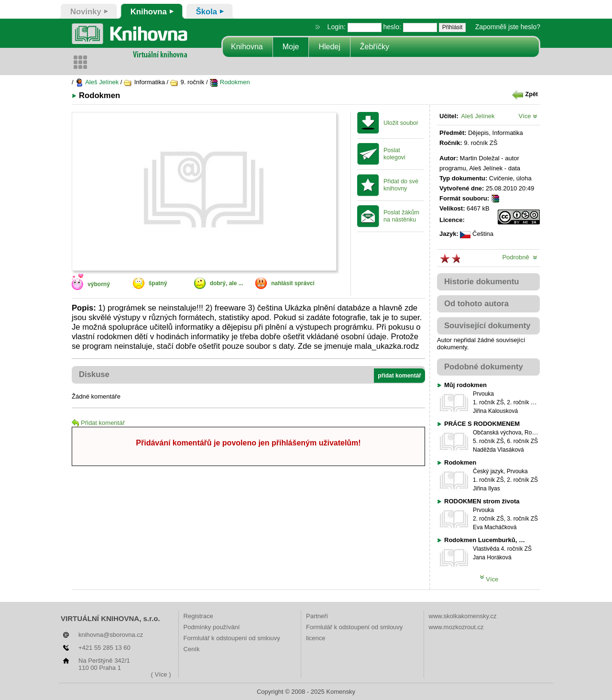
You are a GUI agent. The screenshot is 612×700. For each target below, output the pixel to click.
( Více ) (161, 674)
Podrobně (520, 257)
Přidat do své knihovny (401, 185)
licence (316, 638)
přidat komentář (399, 376)
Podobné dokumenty (484, 367)
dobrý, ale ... (227, 283)
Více (528, 116)
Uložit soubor (401, 123)
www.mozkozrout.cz (456, 627)
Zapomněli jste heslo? (508, 27)
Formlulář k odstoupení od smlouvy (232, 638)
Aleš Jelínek (97, 82)
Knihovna (247, 47)
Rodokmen (229, 82)
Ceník (192, 649)
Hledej (329, 47)
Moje (291, 47)
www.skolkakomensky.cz (463, 616)
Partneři (317, 616)
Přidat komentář (98, 423)
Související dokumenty (487, 326)
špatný (158, 283)
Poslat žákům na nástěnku (401, 216)
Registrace (198, 616)
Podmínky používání (212, 627)
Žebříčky (375, 47)
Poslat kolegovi (394, 154)
